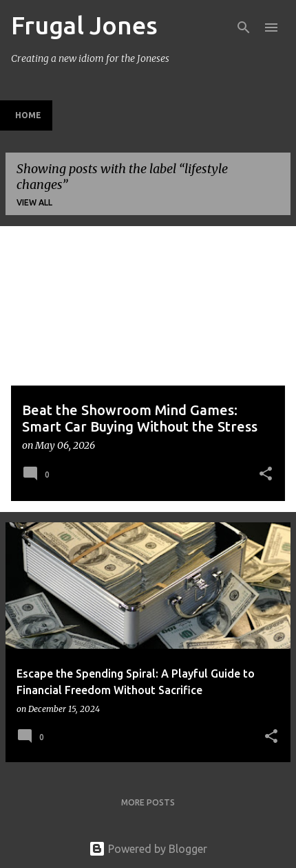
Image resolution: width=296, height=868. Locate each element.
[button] (266, 475)
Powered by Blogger (148, 849)
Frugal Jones (84, 25)
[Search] (244, 27)
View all (34, 202)
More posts (148, 802)
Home (28, 115)
